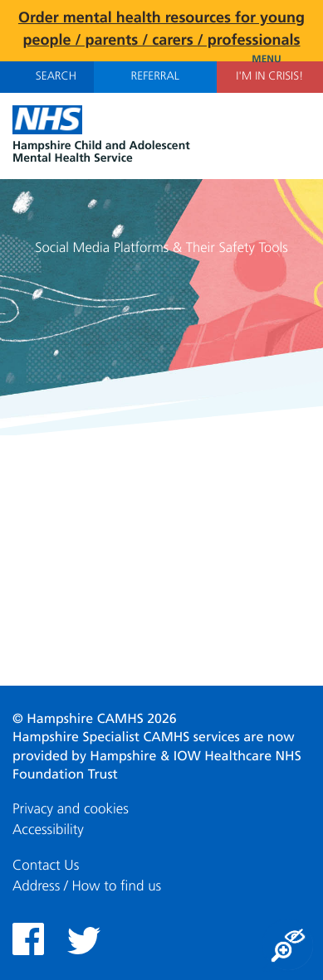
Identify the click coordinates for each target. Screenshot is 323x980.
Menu (281, 60)
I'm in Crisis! (269, 77)
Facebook (28, 939)
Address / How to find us (87, 887)
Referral (155, 77)
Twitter (84, 941)
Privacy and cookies (71, 810)
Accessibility (48, 830)
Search (47, 76)
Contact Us (46, 866)
